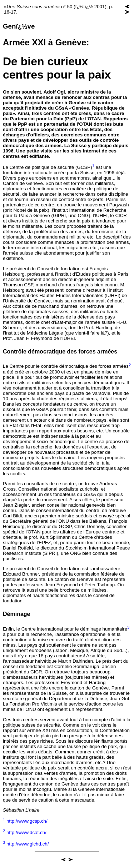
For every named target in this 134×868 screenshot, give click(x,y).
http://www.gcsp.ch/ (27, 821)
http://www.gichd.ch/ (28, 844)
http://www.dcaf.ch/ (26, 832)
